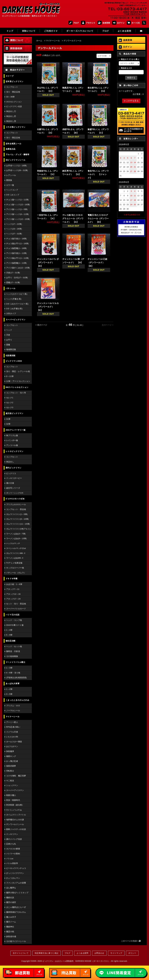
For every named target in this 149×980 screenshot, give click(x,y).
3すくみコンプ (13, 195)
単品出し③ (11, 121)
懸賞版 (9, 180)
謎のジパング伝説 (14, 839)
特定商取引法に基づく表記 (47, 953)
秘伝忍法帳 (11, 641)
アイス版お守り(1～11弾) (18, 258)
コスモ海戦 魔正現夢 (16, 776)
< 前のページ (41, 325)
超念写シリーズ (13, 488)
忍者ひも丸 (11, 844)
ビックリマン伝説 (14, 106)
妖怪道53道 (11, 936)
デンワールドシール (15, 824)
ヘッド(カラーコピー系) (17, 294)
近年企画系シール (14, 144)
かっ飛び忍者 (12, 761)
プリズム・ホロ (13, 706)
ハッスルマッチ (13, 543)
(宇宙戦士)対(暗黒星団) (16, 678)
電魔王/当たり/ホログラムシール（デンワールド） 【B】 (98, 218)
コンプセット (12, 87)
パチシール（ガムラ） (16, 573)
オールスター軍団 (14, 742)
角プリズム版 (12, 435)
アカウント (88, 23)
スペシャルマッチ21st (16, 548)
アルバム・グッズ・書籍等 (18, 154)
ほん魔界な (11, 888)
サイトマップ (116, 953)
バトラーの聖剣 (13, 854)
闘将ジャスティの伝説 (16, 829)
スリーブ (10, 76)
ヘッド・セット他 (14, 646)
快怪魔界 (10, 751)
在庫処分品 (11, 149)
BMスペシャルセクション (17, 387)
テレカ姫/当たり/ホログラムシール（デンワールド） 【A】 (73, 218)
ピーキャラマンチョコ (16, 868)
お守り (9, 340)
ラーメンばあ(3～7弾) (16, 534)
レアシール (11, 175)
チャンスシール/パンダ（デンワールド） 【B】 (48, 262)
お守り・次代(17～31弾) (17, 278)
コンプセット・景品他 (16, 509)
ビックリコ (11, 473)
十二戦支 (10, 781)
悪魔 (8, 345)
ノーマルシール (13, 711)
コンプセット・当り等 (16, 393)
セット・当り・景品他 (16, 604)
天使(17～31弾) (13, 273)
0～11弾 (10, 376)
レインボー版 (12, 440)
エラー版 (10, 185)
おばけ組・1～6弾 (14, 584)
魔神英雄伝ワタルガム (16, 912)
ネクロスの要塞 (13, 849)
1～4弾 (9, 630)
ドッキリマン (12, 834)
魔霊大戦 (10, 932)
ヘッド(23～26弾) (14, 229)
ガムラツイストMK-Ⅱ (16, 553)
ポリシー (132, 953)
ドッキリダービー (14, 478)
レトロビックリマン (15, 451)
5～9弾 (9, 635)
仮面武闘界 (11, 766)
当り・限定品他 (13, 92)
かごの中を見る (131, 101)
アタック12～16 (13, 594)
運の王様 (10, 483)
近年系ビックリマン (15, 81)
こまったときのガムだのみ (18, 700)
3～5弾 (9, 694)
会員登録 (104, 23)
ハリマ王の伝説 (13, 615)
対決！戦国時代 (13, 800)
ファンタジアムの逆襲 (16, 883)
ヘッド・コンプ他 (14, 620)
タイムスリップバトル (16, 815)
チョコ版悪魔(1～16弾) (16, 248)
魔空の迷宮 (11, 902)
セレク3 (10, 407)
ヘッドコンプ (12, 190)
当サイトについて (21, 953)
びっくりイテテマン (15, 873)
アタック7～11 (13, 589)
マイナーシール (13, 717)
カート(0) (133, 23)
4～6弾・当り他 (13, 673)
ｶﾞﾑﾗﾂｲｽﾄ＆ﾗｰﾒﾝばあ (15, 499)
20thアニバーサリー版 (16, 430)
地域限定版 (11, 349)
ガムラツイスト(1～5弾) (17, 514)
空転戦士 (10, 771)
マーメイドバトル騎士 (15, 662)
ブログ (74, 23)
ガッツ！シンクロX (15, 493)
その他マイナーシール (16, 941)
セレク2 (10, 403)
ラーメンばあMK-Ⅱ (15, 558)
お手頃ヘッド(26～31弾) (17, 170)
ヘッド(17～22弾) (14, 224)
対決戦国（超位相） (15, 805)
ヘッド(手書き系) (14, 299)
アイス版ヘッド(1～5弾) (17, 209)
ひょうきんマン (13, 878)
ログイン (118, 23)
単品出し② (11, 116)
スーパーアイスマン (15, 790)
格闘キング (11, 756)
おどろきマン (12, 746)
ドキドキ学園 (12, 579)
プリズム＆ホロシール (16, 504)
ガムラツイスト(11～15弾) (18, 524)
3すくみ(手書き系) (14, 309)
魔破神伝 (10, 927)
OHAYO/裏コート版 (15, 625)
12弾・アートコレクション (18, 381)
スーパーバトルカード (16, 609)
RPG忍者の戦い (13, 727)
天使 (8, 335)
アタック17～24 (13, 599)
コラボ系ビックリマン (15, 127)
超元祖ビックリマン (15, 413)
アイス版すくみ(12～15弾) (18, 268)
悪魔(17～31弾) (13, 282)
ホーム (39, 41)
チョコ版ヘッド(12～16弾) (18, 205)
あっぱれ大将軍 (13, 684)
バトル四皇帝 (12, 863)
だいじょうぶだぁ (14, 810)
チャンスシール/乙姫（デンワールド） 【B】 (98, 262)
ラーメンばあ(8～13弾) (16, 538)
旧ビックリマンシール (15, 160)
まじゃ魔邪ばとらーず (16, 907)
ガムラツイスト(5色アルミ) (18, 529)
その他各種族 (12, 656)
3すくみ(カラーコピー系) (17, 304)
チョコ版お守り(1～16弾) (18, 244)
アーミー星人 (12, 722)
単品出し (10, 462)
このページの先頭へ (131, 941)
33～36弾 (10, 97)
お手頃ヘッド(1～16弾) (16, 166)
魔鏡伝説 (10, 898)
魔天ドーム (11, 922)
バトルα (10, 859)
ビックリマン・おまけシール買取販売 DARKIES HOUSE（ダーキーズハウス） (76, 961)
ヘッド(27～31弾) (14, 234)
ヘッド (9, 330)
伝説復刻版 (11, 356)
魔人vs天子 (11, 917)
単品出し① (11, 111)
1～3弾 (9, 668)
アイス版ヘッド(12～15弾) (18, 219)
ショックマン (12, 785)
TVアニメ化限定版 (14, 563)
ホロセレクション (14, 102)
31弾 (8, 419)
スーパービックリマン (15, 320)
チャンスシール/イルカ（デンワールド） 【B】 (48, 307)
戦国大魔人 (11, 795)
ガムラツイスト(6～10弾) (18, 519)
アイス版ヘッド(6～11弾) (18, 214)
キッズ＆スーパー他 (15, 568)
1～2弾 (9, 689)
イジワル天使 (12, 732)
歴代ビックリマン (14, 468)
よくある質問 (82, 953)
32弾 (8, 424)
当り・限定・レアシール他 (18, 371)
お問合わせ (99, 953)
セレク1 (10, 398)
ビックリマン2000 (14, 361)
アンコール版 (12, 445)
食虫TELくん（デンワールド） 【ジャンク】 (98, 174)
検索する (131, 78)
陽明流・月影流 (13, 651)
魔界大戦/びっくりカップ (17, 893)
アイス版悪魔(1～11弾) (16, 263)
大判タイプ (11, 314)
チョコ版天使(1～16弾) (16, 239)
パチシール (11, 288)
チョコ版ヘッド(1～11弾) (18, 200)
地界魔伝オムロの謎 (15, 820)
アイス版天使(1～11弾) (16, 253)
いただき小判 (12, 737)
